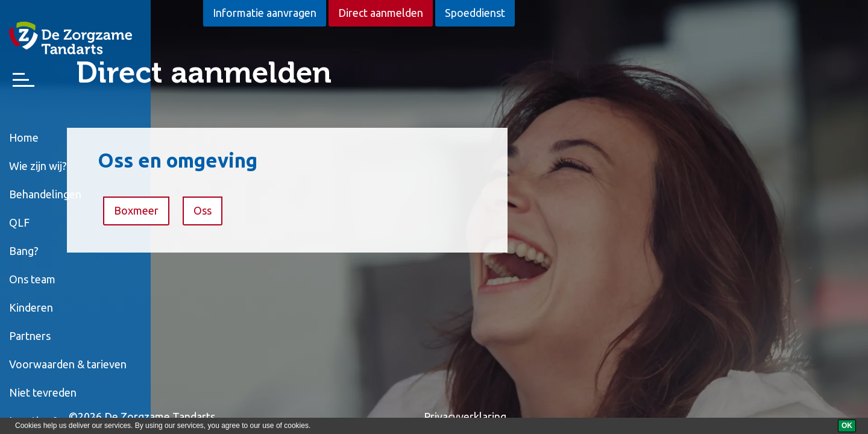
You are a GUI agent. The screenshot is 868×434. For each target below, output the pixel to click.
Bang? (24, 251)
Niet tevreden (43, 392)
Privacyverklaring (593, 417)
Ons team (32, 279)
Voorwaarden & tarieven (68, 364)
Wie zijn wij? (38, 166)
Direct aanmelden (381, 13)
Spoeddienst (475, 13)
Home (24, 137)
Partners (30, 336)
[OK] (847, 426)
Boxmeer (264, 210)
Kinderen (31, 307)
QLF (19, 222)
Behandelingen (45, 194)
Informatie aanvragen (265, 13)
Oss (330, 210)
